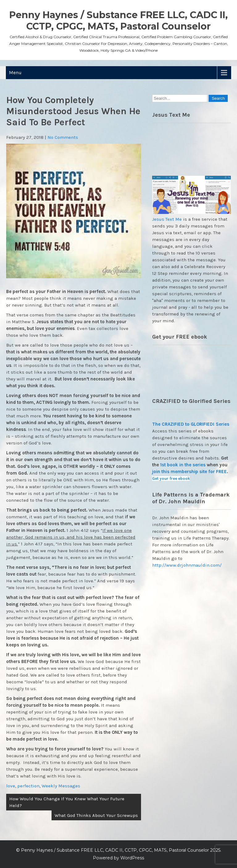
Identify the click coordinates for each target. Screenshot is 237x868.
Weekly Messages (61, 786)
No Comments (63, 137)
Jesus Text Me (167, 219)
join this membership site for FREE (189, 472)
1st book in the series (183, 465)
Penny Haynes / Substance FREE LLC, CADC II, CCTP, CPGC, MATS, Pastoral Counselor (118, 21)
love (11, 786)
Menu (15, 72)
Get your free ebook (171, 478)
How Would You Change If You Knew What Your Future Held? (67, 802)
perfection (28, 786)
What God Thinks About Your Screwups (96, 815)
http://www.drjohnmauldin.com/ (187, 565)
